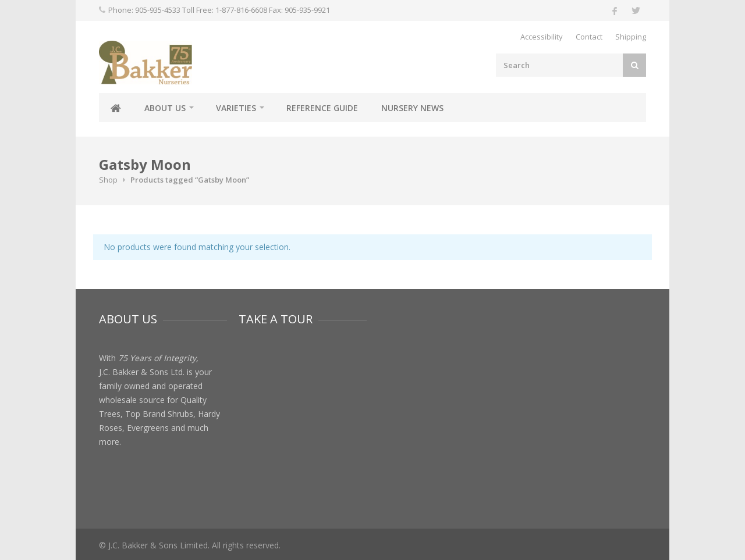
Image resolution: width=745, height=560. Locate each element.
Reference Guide (322, 108)
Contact (589, 37)
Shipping (631, 37)
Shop (108, 180)
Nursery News (412, 108)
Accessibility (542, 37)
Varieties (236, 108)
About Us (165, 108)
